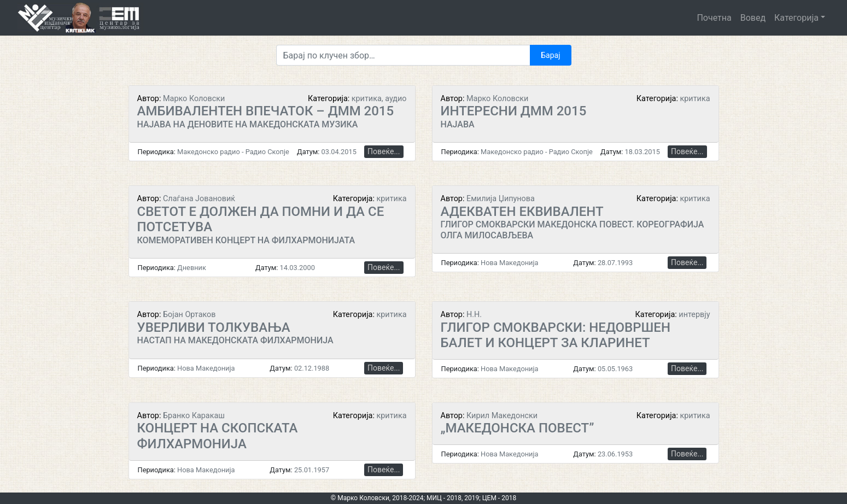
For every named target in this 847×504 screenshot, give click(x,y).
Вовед (753, 18)
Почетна (714, 18)
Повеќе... (384, 151)
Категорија (796, 18)
